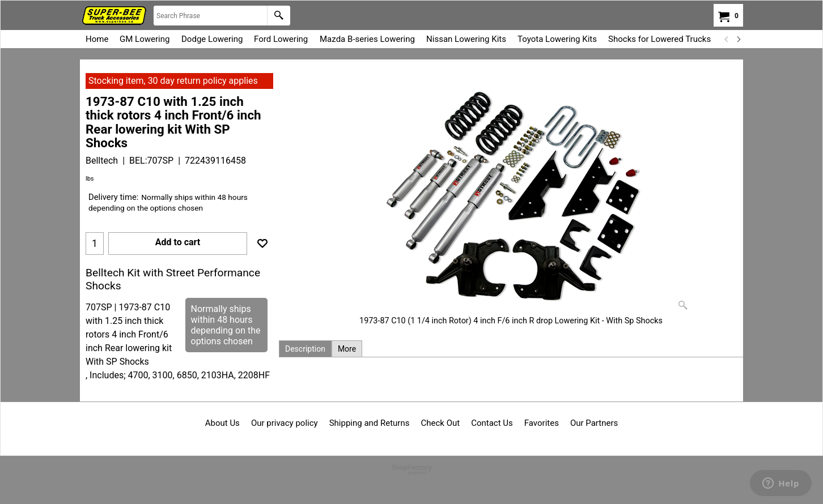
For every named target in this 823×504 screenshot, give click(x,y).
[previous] (727, 39)
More (347, 349)
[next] (738, 39)
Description (305, 349)
